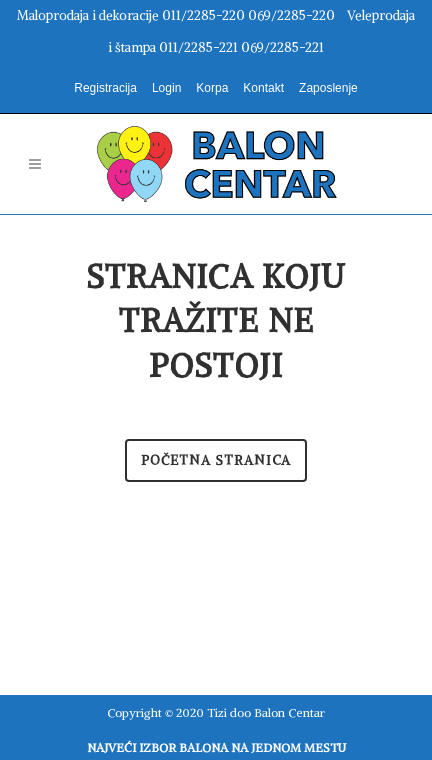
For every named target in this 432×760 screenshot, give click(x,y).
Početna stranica (216, 460)
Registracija (105, 88)
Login (166, 88)
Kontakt (263, 88)
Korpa (212, 88)
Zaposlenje (328, 88)
